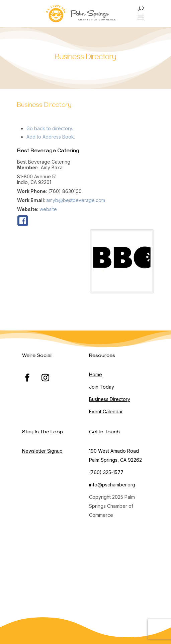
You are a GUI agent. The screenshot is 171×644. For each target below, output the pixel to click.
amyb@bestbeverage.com (76, 200)
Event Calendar (106, 411)
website (48, 209)
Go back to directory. (50, 128)
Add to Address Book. (51, 137)
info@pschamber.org (112, 485)
